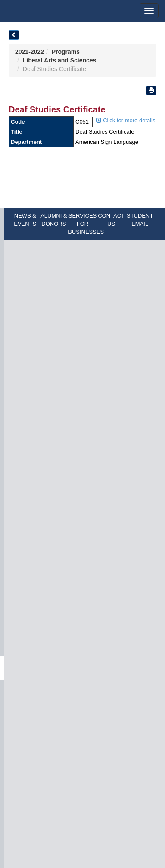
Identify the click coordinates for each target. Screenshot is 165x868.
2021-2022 (30, 52)
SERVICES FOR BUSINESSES (86, 224)
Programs (66, 52)
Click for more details (126, 120)
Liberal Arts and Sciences (60, 60)
